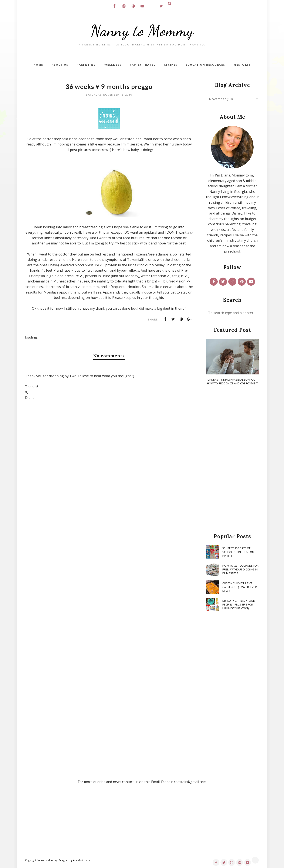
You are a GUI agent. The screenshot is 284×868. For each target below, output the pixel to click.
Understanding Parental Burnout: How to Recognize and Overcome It (232, 381)
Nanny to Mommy (142, 31)
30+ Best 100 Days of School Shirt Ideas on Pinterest (238, 552)
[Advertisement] (232, 460)
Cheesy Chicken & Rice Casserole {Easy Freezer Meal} (240, 587)
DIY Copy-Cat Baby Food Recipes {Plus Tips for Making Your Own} (239, 604)
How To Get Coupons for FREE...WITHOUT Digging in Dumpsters (240, 569)
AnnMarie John (82, 860)
